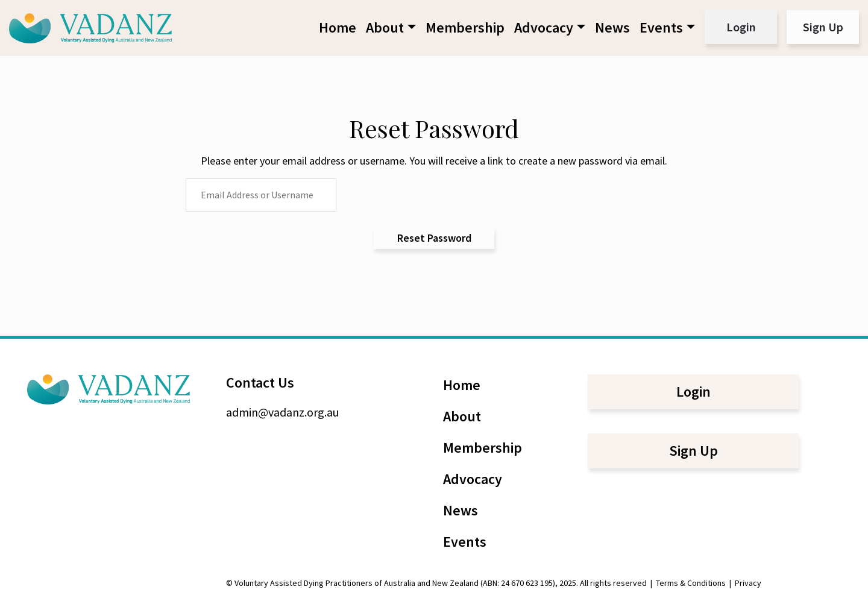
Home (338, 27)
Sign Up (823, 27)
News (612, 27)
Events (661, 27)
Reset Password (434, 238)
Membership (465, 27)
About (385, 27)
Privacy (748, 583)
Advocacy (544, 27)
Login (741, 27)
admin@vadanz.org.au (282, 412)
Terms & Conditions (691, 583)
